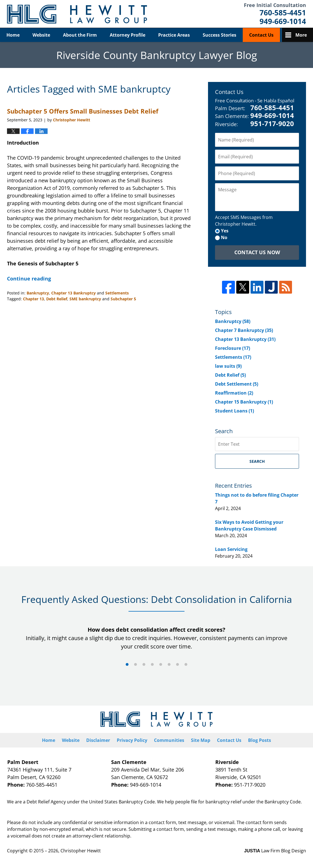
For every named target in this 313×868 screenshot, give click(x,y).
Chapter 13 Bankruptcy (73, 293)
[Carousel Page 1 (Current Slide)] (127, 664)
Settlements (117, 293)
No (224, 237)
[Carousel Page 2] (136, 664)
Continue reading (29, 279)
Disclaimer (98, 740)
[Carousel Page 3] (144, 664)
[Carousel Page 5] (161, 664)
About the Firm (80, 35)
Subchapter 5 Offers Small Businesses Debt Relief (83, 111)
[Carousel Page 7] (177, 664)
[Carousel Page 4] (152, 664)
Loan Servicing (231, 549)
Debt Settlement (237, 384)
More (301, 35)
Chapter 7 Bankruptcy (244, 330)
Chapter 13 (33, 299)
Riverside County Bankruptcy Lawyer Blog (77, 14)
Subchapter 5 (123, 299)
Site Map (201, 740)
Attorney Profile (128, 35)
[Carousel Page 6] (169, 664)
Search (257, 461)
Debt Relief (57, 299)
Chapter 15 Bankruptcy (244, 402)
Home (13, 35)
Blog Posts (260, 740)
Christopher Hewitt (81, 851)
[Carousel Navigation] (156, 664)
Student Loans (234, 411)
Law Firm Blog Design (275, 851)
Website (41, 35)
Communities (169, 740)
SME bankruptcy (85, 299)
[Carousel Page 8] (186, 664)
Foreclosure (233, 348)
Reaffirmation (234, 393)
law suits (228, 366)
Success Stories (219, 35)
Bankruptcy (38, 293)
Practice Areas (174, 35)
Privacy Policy (132, 740)
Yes (225, 231)
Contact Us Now (257, 252)
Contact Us (261, 35)
